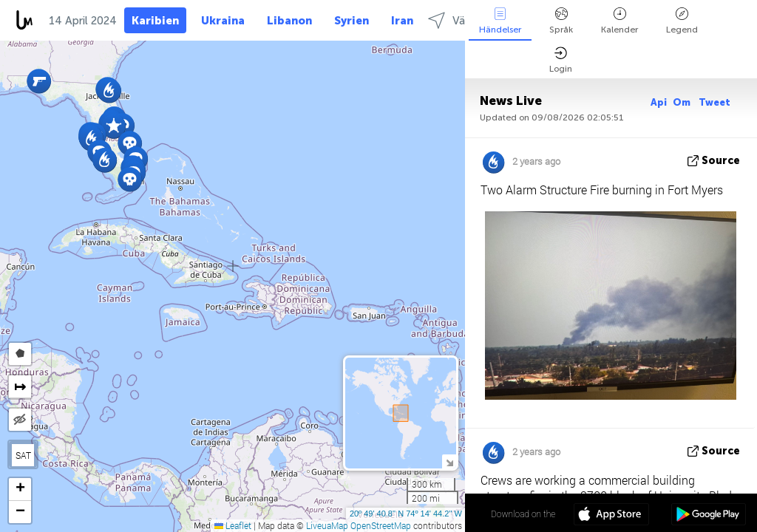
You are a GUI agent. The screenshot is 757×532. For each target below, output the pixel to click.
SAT (23, 455)
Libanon (289, 21)
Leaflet (233, 525)
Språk (561, 21)
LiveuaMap (327, 525)
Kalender (619, 21)
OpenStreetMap (381, 525)
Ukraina (223, 21)
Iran (402, 21)
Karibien (155, 21)
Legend (682, 21)
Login (561, 60)
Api (659, 102)
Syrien (352, 21)
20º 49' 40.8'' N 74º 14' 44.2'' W (406, 514)
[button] (39, 81)
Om (683, 102)
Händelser (500, 21)
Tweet (714, 102)
